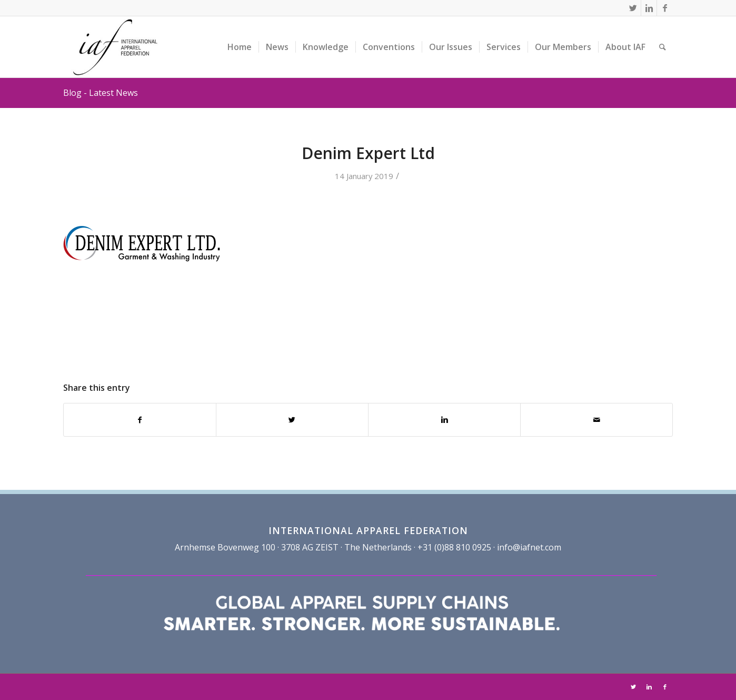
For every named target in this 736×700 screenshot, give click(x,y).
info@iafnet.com (529, 547)
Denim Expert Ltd (368, 153)
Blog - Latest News (101, 93)
